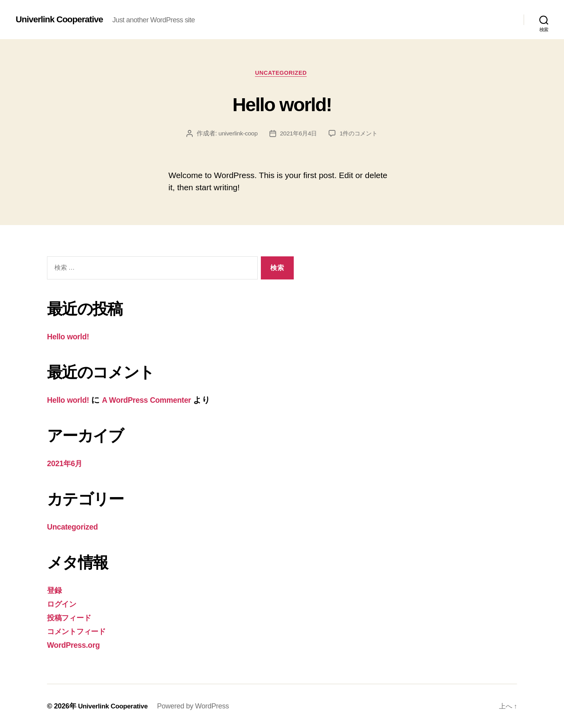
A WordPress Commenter (154, 401)
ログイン (64, 604)
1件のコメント (360, 135)
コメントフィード (81, 631)
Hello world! (282, 104)
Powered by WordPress (198, 706)
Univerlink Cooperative (62, 20)
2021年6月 (66, 464)
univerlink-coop (236, 135)
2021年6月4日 (298, 135)
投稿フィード (72, 617)
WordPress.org (76, 644)
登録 (55, 590)
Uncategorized (282, 74)
